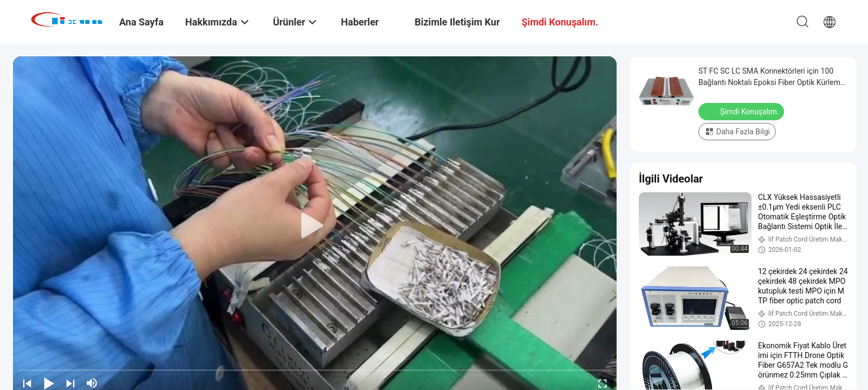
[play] (315, 226)
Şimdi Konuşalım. (742, 111)
